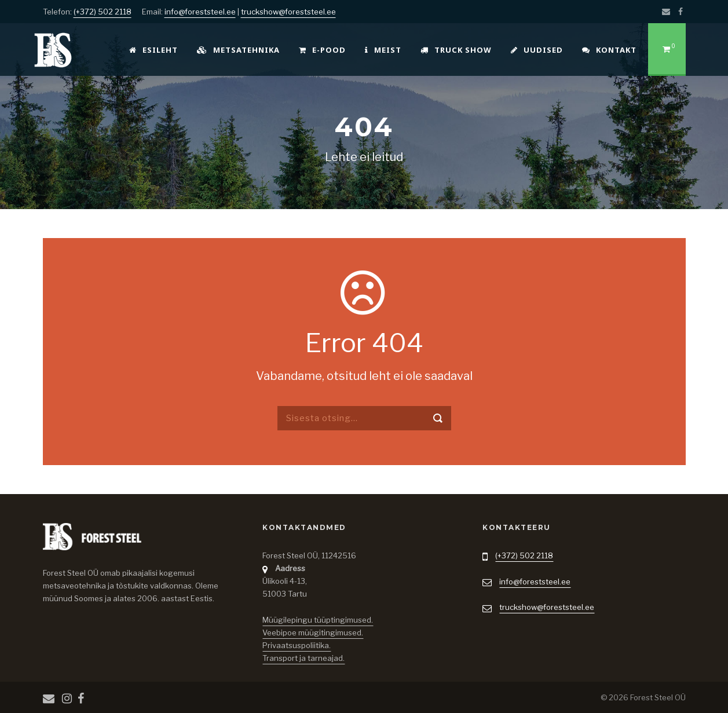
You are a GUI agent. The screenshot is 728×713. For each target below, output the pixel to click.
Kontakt (609, 50)
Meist (383, 50)
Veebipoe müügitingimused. (313, 632)
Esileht (153, 50)
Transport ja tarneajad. (303, 658)
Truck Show (456, 50)
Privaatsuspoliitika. (297, 645)
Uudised (537, 50)
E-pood (322, 50)
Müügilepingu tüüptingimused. (318, 620)
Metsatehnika (238, 50)
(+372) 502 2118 (103, 12)
